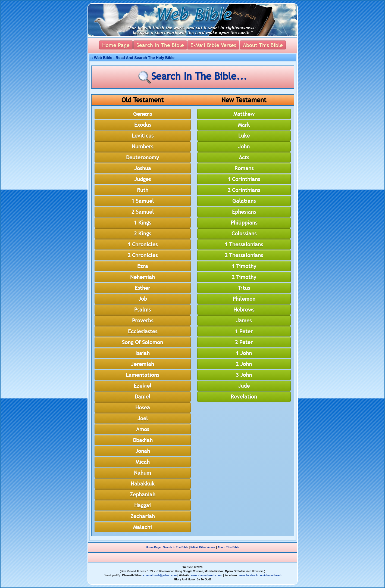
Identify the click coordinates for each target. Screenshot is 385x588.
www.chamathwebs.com (207, 575)
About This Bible (228, 547)
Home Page (153, 547)
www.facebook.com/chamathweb (260, 575)
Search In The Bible (176, 547)
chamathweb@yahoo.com (160, 575)
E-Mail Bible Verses (203, 547)
